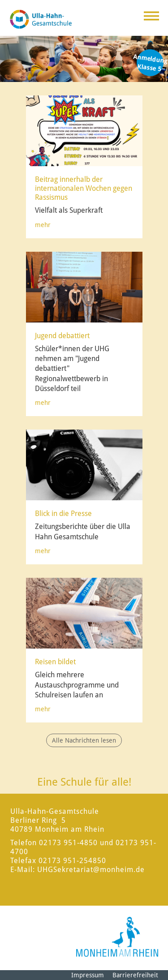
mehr (43, 225)
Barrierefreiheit (135, 975)
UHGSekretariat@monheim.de (91, 870)
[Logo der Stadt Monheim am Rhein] (117, 937)
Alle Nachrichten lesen (84, 740)
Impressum (88, 975)
